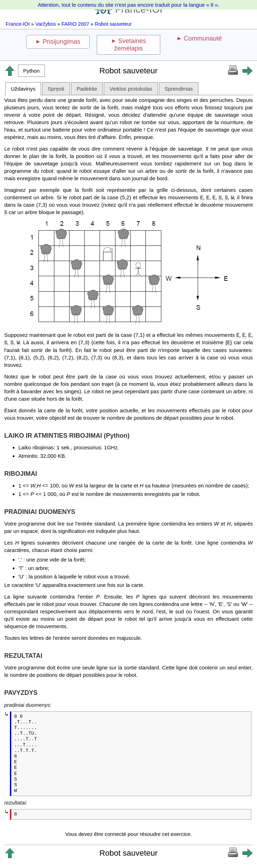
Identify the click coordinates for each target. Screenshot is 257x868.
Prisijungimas (62, 42)
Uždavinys (23, 89)
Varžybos (46, 24)
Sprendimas (179, 89)
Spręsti (56, 89)
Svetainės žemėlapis (130, 45)
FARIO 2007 (75, 24)
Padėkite (87, 89)
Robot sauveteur (113, 24)
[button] (31, 71)
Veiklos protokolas (131, 89)
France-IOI (18, 24)
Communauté (203, 38)
